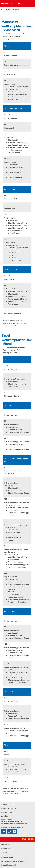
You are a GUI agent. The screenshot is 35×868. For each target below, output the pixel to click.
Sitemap (4, 852)
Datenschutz (6, 848)
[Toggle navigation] (19, 4)
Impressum (5, 845)
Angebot (8, 9)
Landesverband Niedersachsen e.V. (14, 861)
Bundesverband (7, 858)
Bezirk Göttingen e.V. (9, 865)
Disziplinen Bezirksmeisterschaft (9, 11)
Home (3, 9)
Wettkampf (15, 9)
